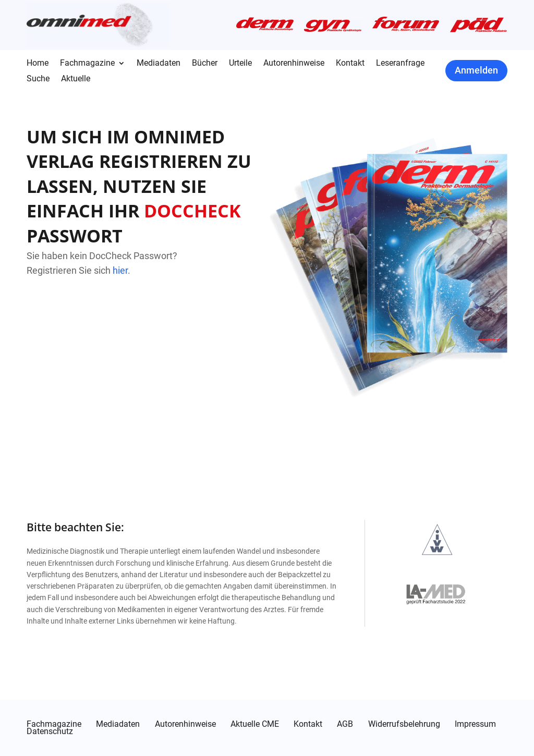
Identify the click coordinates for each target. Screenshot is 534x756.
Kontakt (350, 64)
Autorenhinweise (294, 64)
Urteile (240, 64)
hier (120, 270)
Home (38, 64)
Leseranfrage (400, 64)
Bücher (205, 64)
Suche (38, 79)
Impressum (475, 724)
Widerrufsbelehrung (404, 724)
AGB (345, 724)
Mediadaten (159, 64)
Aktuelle (76, 79)
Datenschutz (50, 731)
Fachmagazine (87, 64)
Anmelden (476, 70)
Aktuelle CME (255, 724)
